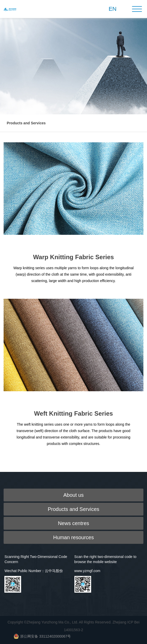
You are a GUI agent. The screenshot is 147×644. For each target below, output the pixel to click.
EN (113, 9)
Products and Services (26, 123)
